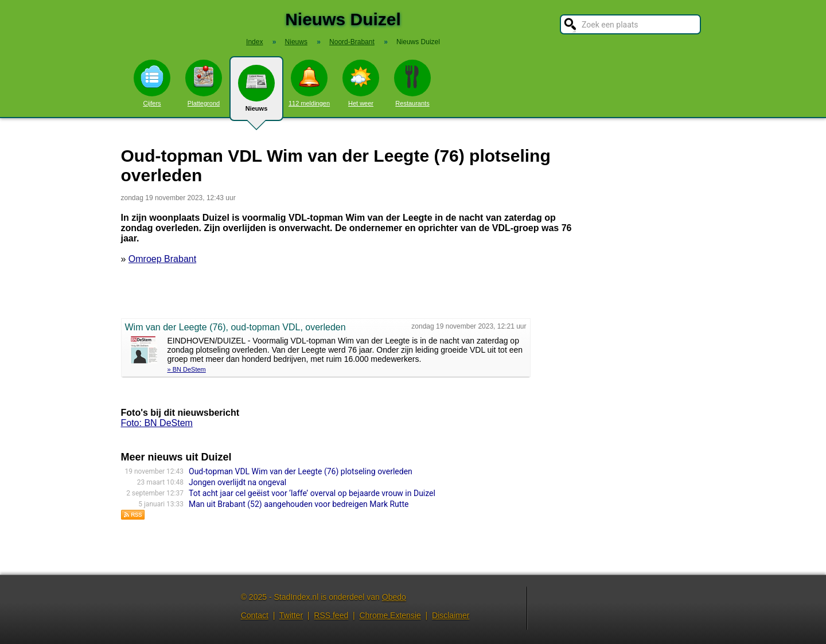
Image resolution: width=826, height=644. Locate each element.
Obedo (394, 597)
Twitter (291, 615)
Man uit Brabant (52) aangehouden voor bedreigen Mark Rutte (299, 504)
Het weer (361, 83)
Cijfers (152, 83)
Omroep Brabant (162, 259)
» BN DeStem (187, 369)
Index (254, 42)
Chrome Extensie (390, 615)
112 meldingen (309, 83)
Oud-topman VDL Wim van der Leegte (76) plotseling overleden (301, 471)
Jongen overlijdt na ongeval (237, 482)
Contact (255, 615)
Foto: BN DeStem (157, 423)
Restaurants (412, 83)
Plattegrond (204, 83)
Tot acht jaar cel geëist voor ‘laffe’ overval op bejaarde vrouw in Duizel (312, 493)
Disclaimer (451, 615)
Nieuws (256, 93)
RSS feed (331, 615)
